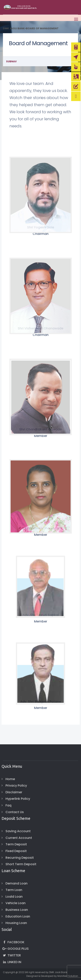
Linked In (11, 962)
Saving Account (18, 831)
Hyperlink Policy (18, 799)
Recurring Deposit (20, 858)
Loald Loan (14, 897)
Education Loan (18, 916)
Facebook (13, 942)
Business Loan (17, 910)
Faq (8, 805)
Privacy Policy (16, 786)
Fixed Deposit (16, 851)
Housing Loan (16, 923)
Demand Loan (17, 883)
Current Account (19, 838)
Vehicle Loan (16, 903)
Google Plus (15, 949)
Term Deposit (16, 844)
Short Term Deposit (21, 864)
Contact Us (15, 812)
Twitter (11, 955)
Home (10, 779)
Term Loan (14, 890)
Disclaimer (14, 792)
